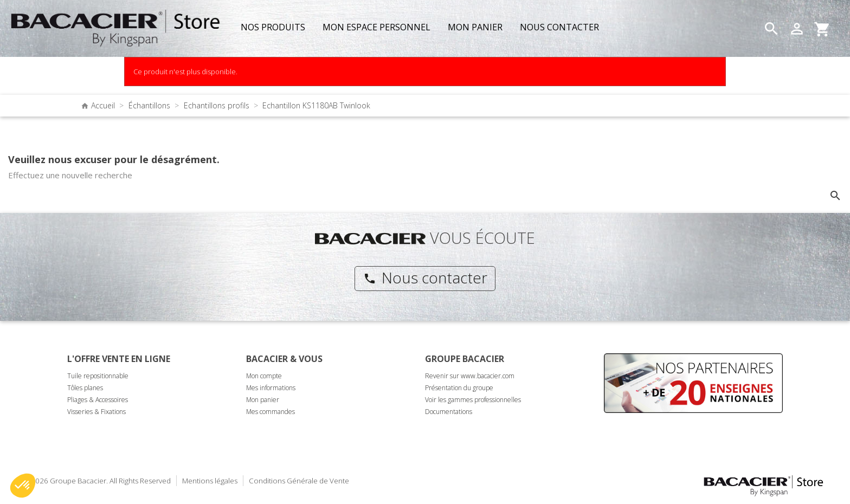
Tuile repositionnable (98, 376)
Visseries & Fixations (96, 412)
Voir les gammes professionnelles (473, 400)
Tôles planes (85, 388)
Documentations (449, 412)
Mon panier (263, 400)
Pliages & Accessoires (98, 400)
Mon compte (264, 376)
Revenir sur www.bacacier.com (470, 376)
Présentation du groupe (459, 388)
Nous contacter (425, 277)
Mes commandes (271, 412)
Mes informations (271, 388)
